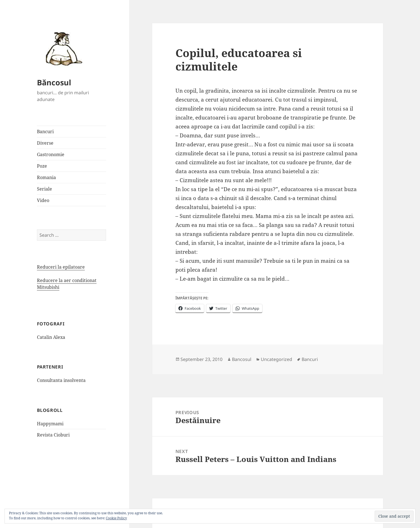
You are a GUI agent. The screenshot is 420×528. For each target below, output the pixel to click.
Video (43, 200)
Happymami (50, 424)
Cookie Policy (116, 518)
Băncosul (54, 82)
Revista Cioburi (53, 435)
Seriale (44, 189)
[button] (62, 48)
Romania (46, 177)
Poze (42, 166)
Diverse (45, 143)
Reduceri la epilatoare (61, 267)
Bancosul (242, 359)
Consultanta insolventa (61, 380)
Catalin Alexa (51, 337)
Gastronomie (51, 154)
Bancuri (45, 132)
